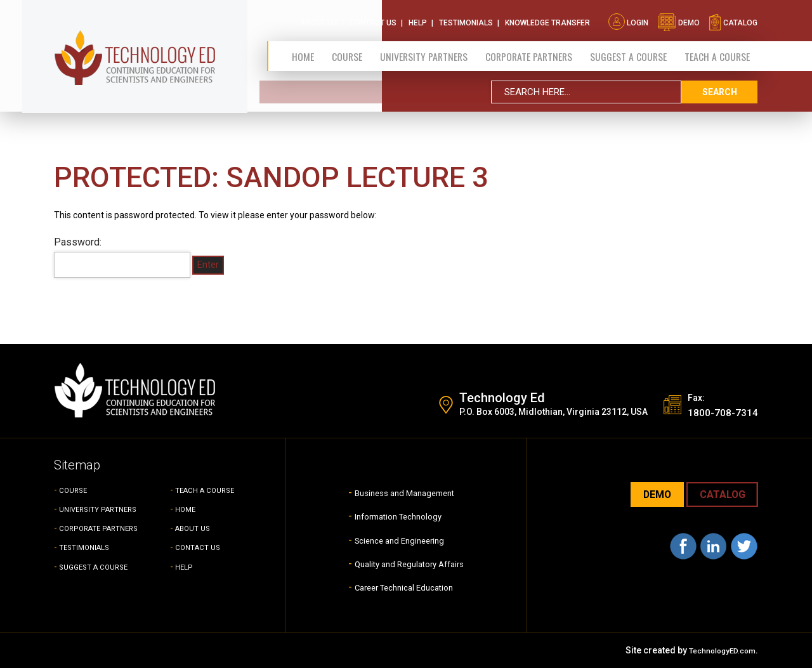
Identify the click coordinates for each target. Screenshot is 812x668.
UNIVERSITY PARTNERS (107, 509)
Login (628, 19)
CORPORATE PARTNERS (527, 52)
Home (302, 52)
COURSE (76, 490)
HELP (186, 566)
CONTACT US (202, 547)
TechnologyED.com (715, 650)
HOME (187, 509)
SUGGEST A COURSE (628, 52)
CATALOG (718, 495)
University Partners (420, 52)
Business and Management (404, 492)
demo (678, 19)
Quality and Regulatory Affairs (409, 563)
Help (418, 19)
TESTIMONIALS (90, 547)
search (719, 88)
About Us (319, 19)
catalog (733, 19)
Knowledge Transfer (547, 19)
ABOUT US (197, 528)
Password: (122, 257)
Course (344, 52)
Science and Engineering (397, 540)
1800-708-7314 (715, 412)
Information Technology (395, 515)
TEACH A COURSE (717, 52)
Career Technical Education (404, 586)
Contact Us (373, 19)
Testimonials (466, 19)
